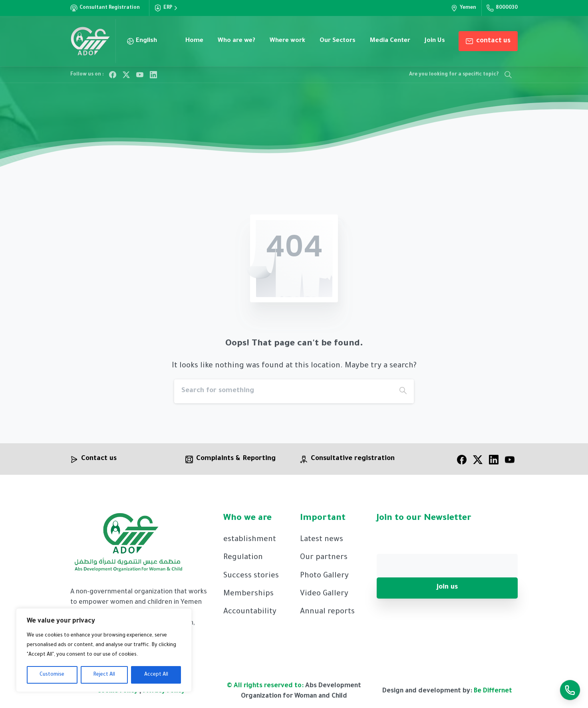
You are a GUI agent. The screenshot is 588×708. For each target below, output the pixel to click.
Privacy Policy (164, 694)
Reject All (104, 675)
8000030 (502, 8)
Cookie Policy (118, 694)
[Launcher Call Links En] (570, 690)
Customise (52, 675)
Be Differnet (493, 694)
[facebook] (462, 463)
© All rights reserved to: (265, 689)
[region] (104, 650)
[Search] (283, 391)
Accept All (156, 675)
